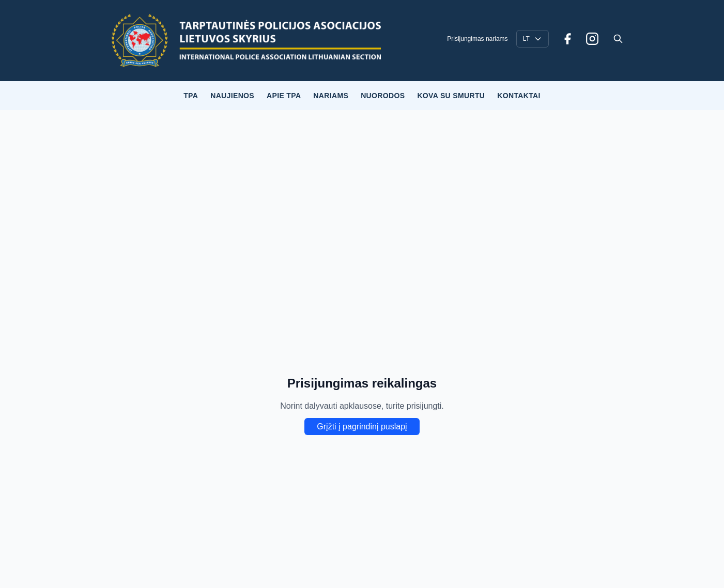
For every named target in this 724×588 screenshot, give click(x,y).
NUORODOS (383, 96)
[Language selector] (533, 39)
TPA (191, 96)
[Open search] (618, 39)
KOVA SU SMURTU (451, 96)
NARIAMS (331, 96)
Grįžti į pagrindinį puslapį (362, 427)
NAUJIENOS (232, 96)
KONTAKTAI (519, 96)
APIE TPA (284, 96)
